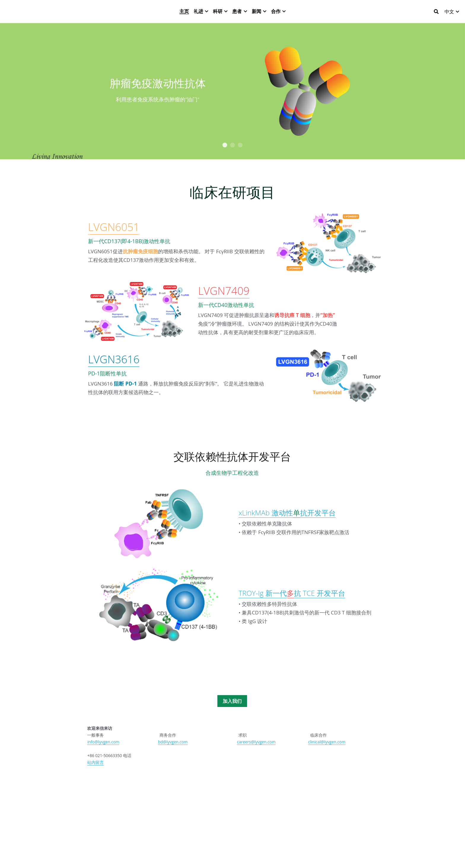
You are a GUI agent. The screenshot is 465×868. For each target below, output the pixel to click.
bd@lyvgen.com (173, 756)
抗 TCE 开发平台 (320, 607)
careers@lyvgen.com (256, 756)
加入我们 (232, 715)
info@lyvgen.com (103, 756)
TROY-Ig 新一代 (262, 607)
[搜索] (436, 15)
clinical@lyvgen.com (327, 756)
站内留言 (95, 776)
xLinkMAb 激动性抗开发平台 (287, 527)
